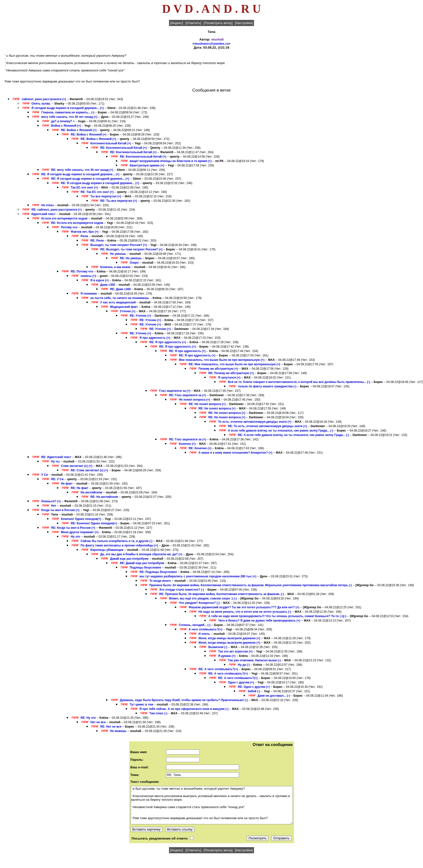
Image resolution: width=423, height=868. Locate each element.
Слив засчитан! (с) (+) (77, 466)
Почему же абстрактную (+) (218, 369)
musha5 (217, 39)
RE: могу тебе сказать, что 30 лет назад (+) (82, 170)
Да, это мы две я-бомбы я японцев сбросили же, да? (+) (141, 554)
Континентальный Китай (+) (111, 143)
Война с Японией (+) (66, 126)
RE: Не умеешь (131, 258)
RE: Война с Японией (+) (79, 130)
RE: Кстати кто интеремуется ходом (77, 223)
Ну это (75, 537)
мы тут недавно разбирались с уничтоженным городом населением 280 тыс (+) (198, 576)
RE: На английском (104, 497)
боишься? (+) (51, 501)
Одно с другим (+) (241, 682)
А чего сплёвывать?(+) (205, 629)
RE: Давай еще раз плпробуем (142, 563)
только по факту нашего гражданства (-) (267, 386)
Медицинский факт (124, 307)
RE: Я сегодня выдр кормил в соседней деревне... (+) (80, 174)
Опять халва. (42, 104)
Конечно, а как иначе (115, 267)
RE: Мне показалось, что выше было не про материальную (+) (234, 364)
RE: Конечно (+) (200, 448)
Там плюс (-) (158, 713)
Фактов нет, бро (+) (85, 232)
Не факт (67, 484)
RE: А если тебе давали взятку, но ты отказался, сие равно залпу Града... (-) (293, 435)
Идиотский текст (43, 214)
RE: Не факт (80, 488)
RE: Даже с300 (120, 289)
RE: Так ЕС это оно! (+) (97, 192)
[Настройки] (244, 23)
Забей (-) (254, 691)
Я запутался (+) (229, 378)
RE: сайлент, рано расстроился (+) (57, 210)
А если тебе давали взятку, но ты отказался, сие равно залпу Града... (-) (281, 431)
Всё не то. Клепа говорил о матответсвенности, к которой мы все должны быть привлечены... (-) (299, 382)
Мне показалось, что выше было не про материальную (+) (222, 360)
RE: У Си (57, 479)
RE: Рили (97, 241)
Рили (84, 236)
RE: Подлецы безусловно (158, 572)
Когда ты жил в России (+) (60, 510)
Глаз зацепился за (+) (175, 391)
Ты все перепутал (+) (106, 196)
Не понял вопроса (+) (194, 400)
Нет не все (98, 722)
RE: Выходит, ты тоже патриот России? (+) (131, 249)
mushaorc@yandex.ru (211, 44)
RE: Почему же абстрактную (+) (231, 373)
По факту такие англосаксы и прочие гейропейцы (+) (119, 545)
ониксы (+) (88, 276)
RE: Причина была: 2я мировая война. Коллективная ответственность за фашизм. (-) (221, 594)
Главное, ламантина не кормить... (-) (68, 112)
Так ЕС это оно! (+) (84, 188)
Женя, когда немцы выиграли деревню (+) (229, 638)
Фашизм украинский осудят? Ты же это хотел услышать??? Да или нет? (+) (244, 607)
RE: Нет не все (111, 727)
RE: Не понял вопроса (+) (207, 404)
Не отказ (47, 205)
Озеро (134, 263)
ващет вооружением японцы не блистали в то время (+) (171, 161)
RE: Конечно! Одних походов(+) (94, 523)
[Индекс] (177, 23)
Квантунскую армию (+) (147, 165)
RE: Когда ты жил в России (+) (73, 528)
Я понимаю (89, 294)
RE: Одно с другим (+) (254, 687)
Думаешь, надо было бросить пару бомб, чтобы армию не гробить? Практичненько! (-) (184, 700)
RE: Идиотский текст (56, 457)
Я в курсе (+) (99, 280)
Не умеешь (118, 254)
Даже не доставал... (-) (274, 696)
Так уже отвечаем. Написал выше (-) (254, 660)
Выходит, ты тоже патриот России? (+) (119, 245)
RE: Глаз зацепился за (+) (187, 395)
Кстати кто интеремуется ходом (64, 218)
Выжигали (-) (218, 647)
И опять (204, 634)
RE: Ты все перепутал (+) (119, 201)
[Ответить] (193, 23)
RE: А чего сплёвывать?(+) (218, 669)
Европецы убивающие (107, 550)
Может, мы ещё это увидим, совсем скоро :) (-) (203, 598)
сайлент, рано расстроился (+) (44, 99)
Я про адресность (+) (155, 338)
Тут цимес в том (141, 705)
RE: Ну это (88, 718)
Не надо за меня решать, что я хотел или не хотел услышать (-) (245, 612)
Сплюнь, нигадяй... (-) (195, 625)
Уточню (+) (128, 311)
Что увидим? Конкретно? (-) (199, 603)
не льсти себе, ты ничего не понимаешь (120, 298)
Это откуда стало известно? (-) (182, 590)
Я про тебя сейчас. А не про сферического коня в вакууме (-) (184, 709)
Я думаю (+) (227, 656)
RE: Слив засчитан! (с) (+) (89, 470)
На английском (91, 492)
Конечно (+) (187, 444)
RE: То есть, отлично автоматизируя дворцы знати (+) (268, 426)
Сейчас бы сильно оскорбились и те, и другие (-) (116, 541)
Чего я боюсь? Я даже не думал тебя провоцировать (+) (259, 621)
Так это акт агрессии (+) (235, 651)
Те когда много (160, 581)
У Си (45, 475)
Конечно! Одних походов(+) (81, 519)
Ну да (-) (244, 665)
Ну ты (55, 461)
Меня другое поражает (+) (80, 532)
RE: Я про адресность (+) (168, 342)
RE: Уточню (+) (140, 316)
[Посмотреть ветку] (218, 23)
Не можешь (118, 731)
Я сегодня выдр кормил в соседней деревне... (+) (68, 108)
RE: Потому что (82, 271)
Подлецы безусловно (145, 568)
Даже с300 (108, 285)
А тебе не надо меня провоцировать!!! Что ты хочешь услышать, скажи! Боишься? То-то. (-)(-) (277, 616)
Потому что (69, 227)
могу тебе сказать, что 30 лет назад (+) (69, 117)
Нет (54, 506)
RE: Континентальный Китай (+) (123, 148)
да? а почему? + (63, 121)
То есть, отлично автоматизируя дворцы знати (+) (255, 422)
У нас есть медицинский (118, 302)
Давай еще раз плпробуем (129, 559)
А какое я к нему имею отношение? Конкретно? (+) (235, 453)
